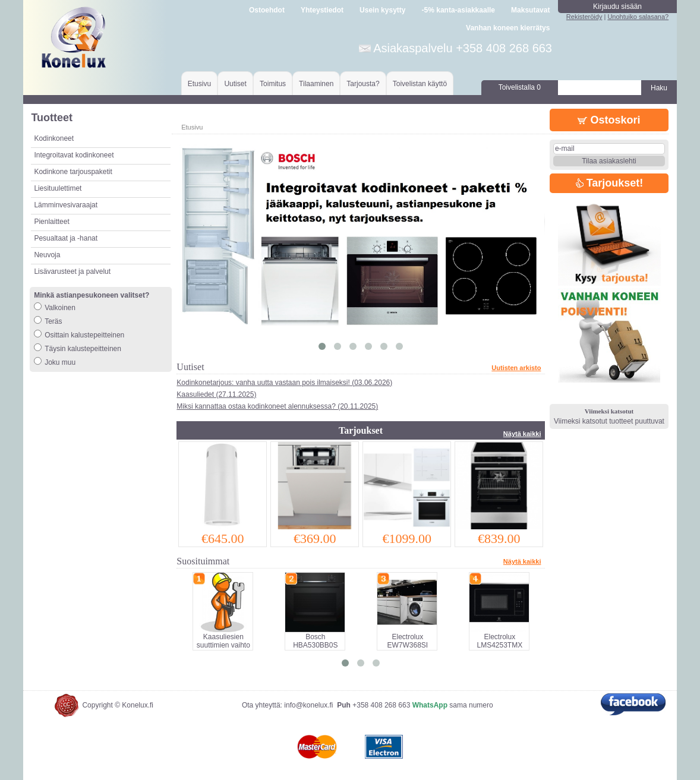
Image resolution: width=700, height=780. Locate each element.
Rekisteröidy (584, 17)
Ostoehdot (267, 10)
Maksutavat (530, 10)
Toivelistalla (520, 87)
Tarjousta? (363, 84)
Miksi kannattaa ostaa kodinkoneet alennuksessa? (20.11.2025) (277, 406)
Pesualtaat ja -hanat (66, 238)
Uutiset (235, 84)
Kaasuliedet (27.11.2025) (216, 394)
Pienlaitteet (51, 222)
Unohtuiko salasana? (638, 17)
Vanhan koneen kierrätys (508, 28)
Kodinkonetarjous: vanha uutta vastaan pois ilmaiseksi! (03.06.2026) (284, 383)
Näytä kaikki (522, 434)
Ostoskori (609, 120)
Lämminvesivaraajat (66, 205)
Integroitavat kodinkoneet (74, 155)
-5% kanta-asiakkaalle (458, 10)
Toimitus (273, 84)
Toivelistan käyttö (420, 84)
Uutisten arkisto (516, 368)
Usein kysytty (382, 10)
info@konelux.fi (308, 705)
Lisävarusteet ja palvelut (72, 271)
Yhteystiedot (322, 10)
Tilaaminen (316, 84)
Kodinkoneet (54, 138)
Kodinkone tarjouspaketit (73, 172)
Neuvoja (47, 255)
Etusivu (199, 84)
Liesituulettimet (58, 188)
